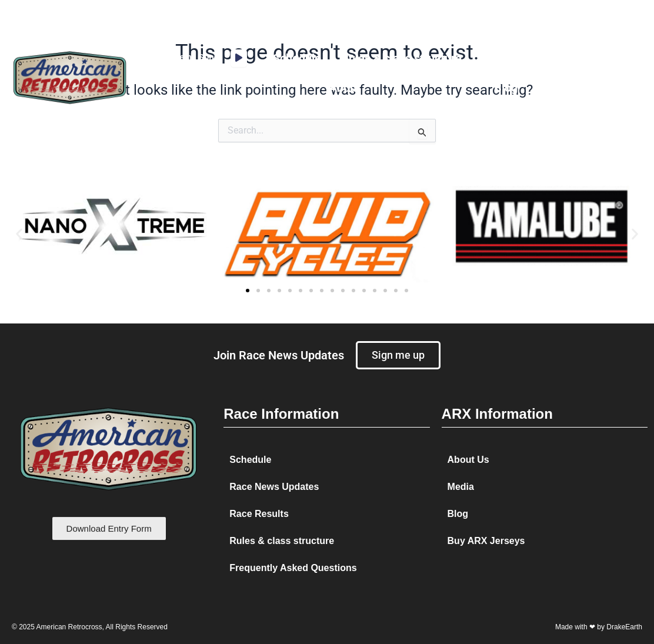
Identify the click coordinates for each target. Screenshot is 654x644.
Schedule (297, 58)
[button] (19, 234)
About (345, 88)
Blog (506, 88)
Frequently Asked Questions (293, 568)
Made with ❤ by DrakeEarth (599, 627)
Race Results (259, 514)
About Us (468, 460)
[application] (239, 58)
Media (558, 58)
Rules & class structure (401, 58)
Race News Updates (274, 487)
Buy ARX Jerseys (486, 541)
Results (501, 58)
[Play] (239, 58)
